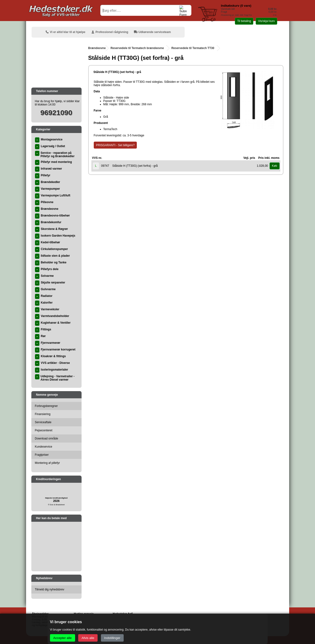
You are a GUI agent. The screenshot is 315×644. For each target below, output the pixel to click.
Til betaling (244, 21)
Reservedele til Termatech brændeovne (137, 48)
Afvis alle (88, 638)
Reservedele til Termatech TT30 (193, 48)
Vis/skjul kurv (266, 21)
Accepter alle (63, 638)
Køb (275, 166)
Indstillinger (112, 638)
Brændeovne (97, 48)
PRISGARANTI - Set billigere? (115, 145)
